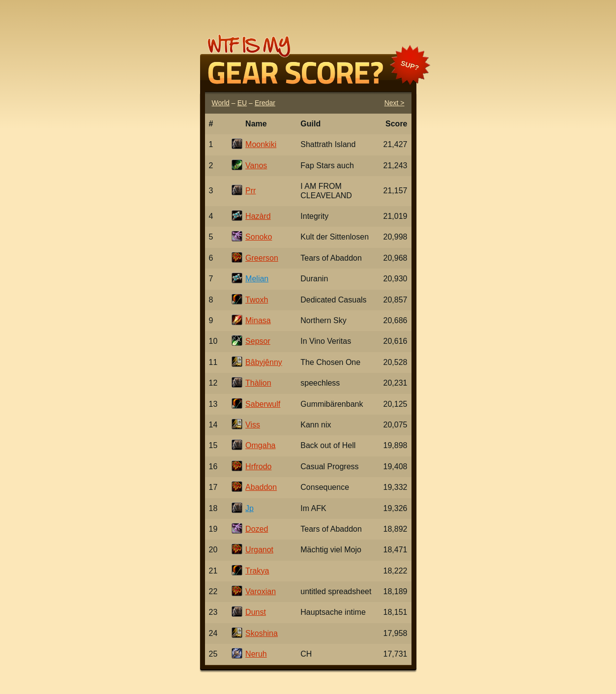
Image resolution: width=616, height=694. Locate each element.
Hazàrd (258, 216)
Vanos (256, 166)
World (221, 103)
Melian (257, 279)
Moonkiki (261, 144)
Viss (253, 425)
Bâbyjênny (264, 362)
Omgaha (260, 445)
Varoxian (261, 591)
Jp (249, 508)
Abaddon (261, 487)
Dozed (257, 529)
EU (242, 103)
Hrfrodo (258, 467)
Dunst (256, 612)
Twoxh (257, 300)
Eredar (265, 103)
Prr (250, 191)
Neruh (256, 654)
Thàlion (258, 383)
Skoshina (262, 633)
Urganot (259, 550)
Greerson (262, 258)
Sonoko (259, 237)
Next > (395, 103)
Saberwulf (263, 404)
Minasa (258, 320)
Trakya (257, 571)
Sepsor (258, 341)
